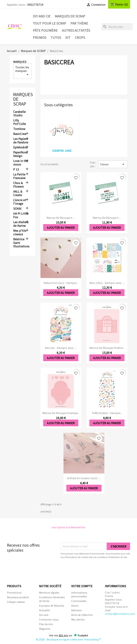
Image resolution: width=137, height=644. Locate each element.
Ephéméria (20, 147)
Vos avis (44, 615)
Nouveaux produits (18, 597)
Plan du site (46, 624)
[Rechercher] (117, 27)
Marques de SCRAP (70, 16)
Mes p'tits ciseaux (20, 232)
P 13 (16, 169)
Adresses (77, 610)
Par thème (79, 23)
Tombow (19, 129)
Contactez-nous (49, 619)
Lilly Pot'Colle (20, 122)
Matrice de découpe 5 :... (107, 218)
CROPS (80, 37)
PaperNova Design (20, 154)
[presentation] (90, 569)
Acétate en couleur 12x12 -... (84, 478)
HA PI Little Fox (21, 215)
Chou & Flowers (18, 185)
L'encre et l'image (20, 202)
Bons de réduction (82, 615)
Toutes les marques (22, 71)
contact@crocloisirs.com (120, 614)
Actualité (44, 610)
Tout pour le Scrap (50, 23)
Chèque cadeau (16, 602)
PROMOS (40, 37)
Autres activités (76, 30)
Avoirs (75, 606)
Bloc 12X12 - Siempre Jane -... (107, 283)
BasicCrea (20, 134)
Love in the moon (21, 163)
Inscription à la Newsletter (69, 527)
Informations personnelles (79, 594)
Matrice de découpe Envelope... (61, 413)
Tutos (56, 37)
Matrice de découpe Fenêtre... (107, 348)
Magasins (45, 629)
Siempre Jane (62, 151)
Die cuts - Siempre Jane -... (61, 348)
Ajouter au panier (61, 227)
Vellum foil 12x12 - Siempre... (61, 283)
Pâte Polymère (45, 30)
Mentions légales (49, 593)
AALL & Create (18, 193)
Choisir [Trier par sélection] (113, 164)
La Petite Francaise (19, 176)
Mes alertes (78, 619)
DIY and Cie (42, 16)
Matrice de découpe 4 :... (61, 218)
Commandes (79, 601)
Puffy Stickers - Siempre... (107, 413)
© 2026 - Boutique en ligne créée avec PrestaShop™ (69, 639)
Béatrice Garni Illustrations (21, 243)
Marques (20, 62)
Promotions (14, 593)
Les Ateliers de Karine (21, 224)
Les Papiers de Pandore (21, 141)
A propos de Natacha (51, 606)
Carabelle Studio (19, 114)
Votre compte (82, 586)
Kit (68, 37)
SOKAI (17, 209)
